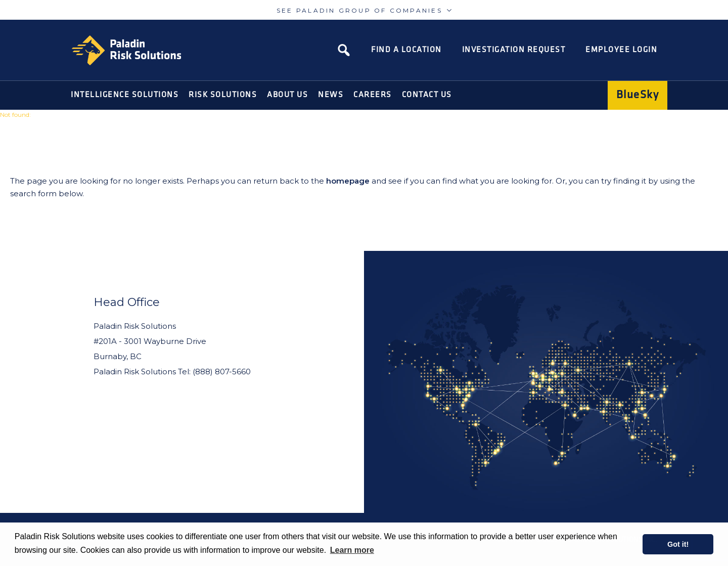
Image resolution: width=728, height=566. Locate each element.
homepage (348, 181)
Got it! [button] (678, 544)
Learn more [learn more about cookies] (352, 550)
